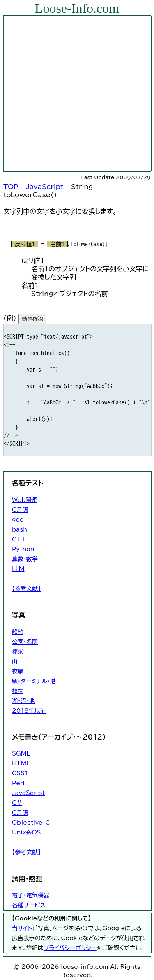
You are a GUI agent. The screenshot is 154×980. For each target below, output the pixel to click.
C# (17, 803)
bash (20, 529)
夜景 (18, 671)
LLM (18, 569)
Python (23, 549)
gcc (17, 520)
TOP (11, 187)
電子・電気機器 (31, 895)
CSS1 (20, 773)
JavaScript (45, 187)
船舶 (18, 632)
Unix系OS (26, 832)
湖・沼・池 (23, 701)
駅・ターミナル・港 (34, 681)
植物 (18, 691)
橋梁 (18, 652)
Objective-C (31, 823)
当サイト (22, 928)
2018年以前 (29, 711)
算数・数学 (25, 559)
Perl (18, 783)
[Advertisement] (77, 94)
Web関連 (24, 500)
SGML (21, 753)
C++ (19, 539)
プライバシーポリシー (70, 948)
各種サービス (29, 905)
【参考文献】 (26, 589)
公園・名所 (25, 642)
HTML (21, 763)
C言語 (20, 510)
